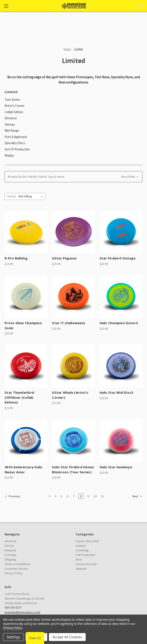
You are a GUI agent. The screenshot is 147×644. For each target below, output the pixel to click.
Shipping (10, 559)
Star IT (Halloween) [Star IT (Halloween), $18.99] (68, 323)
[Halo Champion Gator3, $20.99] (121, 297)
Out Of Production (17, 149)
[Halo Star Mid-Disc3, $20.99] (121, 366)
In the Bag (82, 550)
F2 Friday (10, 555)
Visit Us (9, 546)
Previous (13, 496)
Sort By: (12, 196)
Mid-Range (12, 130)
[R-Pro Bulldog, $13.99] (26, 232)
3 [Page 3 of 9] (49, 496)
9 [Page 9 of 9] (88, 496)
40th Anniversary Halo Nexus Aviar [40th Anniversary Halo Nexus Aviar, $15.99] (23, 469)
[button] (73, 177)
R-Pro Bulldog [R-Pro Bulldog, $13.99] (16, 258)
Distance (11, 118)
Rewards (10, 550)
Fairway (10, 124)
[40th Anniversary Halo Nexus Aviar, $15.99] (26, 441)
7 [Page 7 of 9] (74, 496)
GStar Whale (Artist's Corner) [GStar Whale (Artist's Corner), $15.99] (70, 395)
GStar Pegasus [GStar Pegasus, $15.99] (64, 258)
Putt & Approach (16, 137)
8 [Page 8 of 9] (81, 496)
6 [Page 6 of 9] (68, 496)
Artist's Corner (15, 106)
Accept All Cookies (67, 637)
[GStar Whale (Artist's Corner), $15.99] (73, 366)
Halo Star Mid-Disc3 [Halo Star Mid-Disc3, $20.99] (116, 392)
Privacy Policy (14, 573)
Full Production (86, 555)
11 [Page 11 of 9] (103, 496)
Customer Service (16, 569)
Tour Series (12, 100)
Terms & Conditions (17, 564)
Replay (9, 155)
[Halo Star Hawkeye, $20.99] (121, 441)
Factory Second (86, 564)
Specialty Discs (15, 143)
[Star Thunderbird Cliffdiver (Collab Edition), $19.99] (26, 366)
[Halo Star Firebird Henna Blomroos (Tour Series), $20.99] (73, 441)
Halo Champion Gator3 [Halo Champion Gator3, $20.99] (119, 323)
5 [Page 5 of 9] (61, 496)
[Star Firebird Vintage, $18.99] (121, 232)
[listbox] (32, 196)
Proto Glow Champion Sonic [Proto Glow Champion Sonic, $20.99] (23, 325)
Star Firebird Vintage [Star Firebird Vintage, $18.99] (118, 258)
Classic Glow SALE (87, 541)
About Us (10, 541)
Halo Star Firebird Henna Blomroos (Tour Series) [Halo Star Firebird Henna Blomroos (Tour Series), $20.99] (73, 469)
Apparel (81, 569)
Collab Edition (14, 112)
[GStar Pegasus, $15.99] (73, 232)
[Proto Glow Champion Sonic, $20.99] (26, 297)
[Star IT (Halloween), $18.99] (73, 297)
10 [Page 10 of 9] (95, 496)
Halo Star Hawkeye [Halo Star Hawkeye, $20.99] (116, 467)
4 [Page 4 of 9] (55, 496)
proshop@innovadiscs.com (22, 612)
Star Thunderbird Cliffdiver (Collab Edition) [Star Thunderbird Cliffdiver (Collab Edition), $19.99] (19, 397)
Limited (81, 546)
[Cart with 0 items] (141, 6)
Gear (79, 559)
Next (137, 496)
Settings (13, 637)
